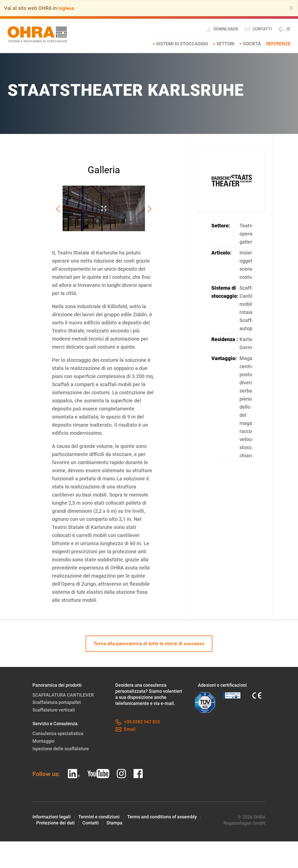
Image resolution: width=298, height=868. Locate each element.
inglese (66, 8)
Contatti (258, 29)
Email (125, 730)
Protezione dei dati (55, 822)
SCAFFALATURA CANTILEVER (63, 695)
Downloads (222, 29)
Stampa (114, 822)
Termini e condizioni (99, 816)
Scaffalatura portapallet (57, 703)
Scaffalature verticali (54, 710)
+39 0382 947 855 (138, 722)
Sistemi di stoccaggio (182, 44)
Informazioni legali (52, 816)
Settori (225, 44)
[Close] (291, 8)
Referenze (278, 44)
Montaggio (43, 741)
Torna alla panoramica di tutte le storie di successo (149, 644)
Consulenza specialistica (58, 733)
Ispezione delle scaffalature (61, 748)
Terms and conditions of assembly (162, 816)
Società (252, 44)
